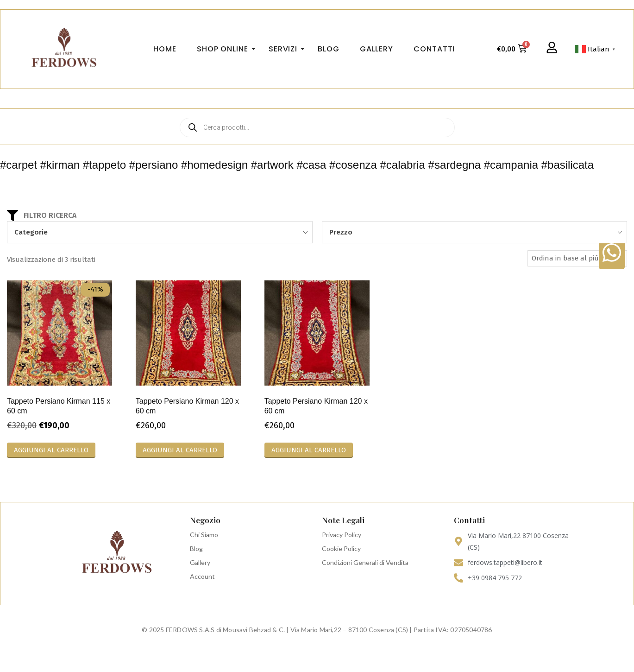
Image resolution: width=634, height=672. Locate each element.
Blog (196, 548)
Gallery (200, 562)
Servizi (286, 49)
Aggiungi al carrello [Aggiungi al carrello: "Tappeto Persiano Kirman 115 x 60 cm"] (51, 450)
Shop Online (225, 49)
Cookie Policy (341, 548)
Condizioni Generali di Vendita (365, 562)
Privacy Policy (342, 535)
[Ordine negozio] (577, 258)
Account (202, 576)
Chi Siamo (204, 535)
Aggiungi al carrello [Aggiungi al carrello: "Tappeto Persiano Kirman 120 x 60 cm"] (180, 450)
